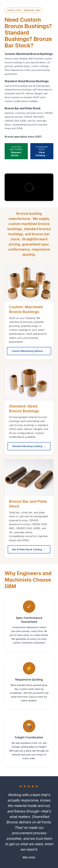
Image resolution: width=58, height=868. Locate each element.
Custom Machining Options (27, 351)
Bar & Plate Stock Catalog (27, 549)
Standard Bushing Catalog (27, 446)
